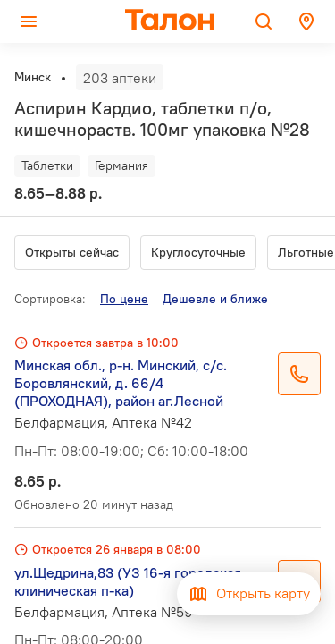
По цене (124, 299)
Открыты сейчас (72, 252)
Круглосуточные (198, 252)
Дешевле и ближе (215, 299)
